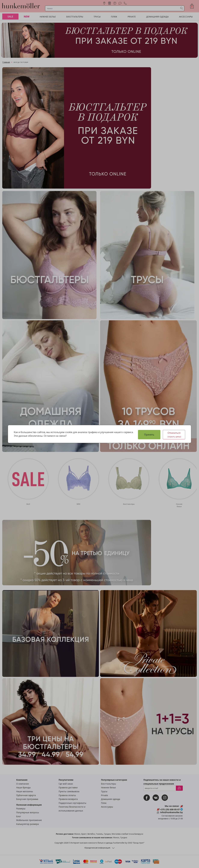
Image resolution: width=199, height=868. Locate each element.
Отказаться (174, 435)
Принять (149, 435)
